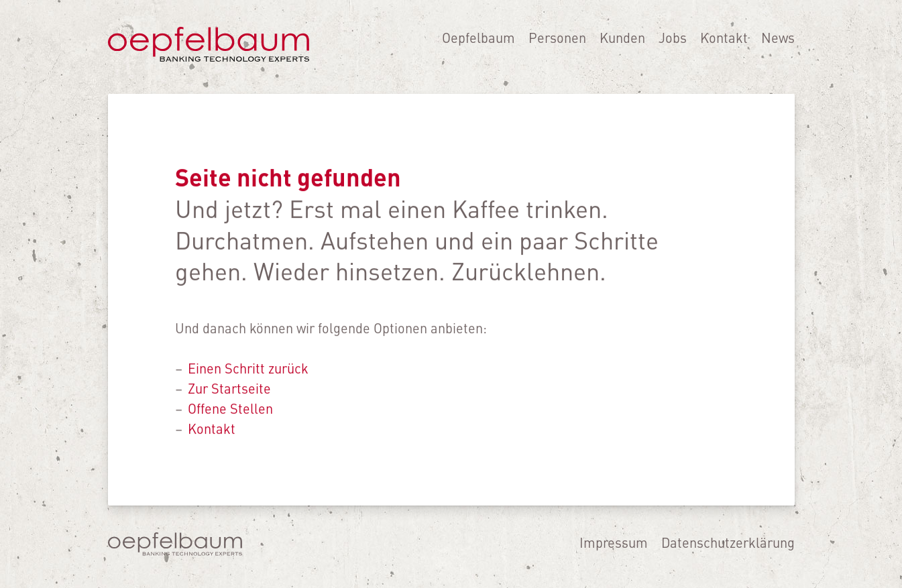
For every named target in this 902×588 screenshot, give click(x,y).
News (778, 45)
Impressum (614, 542)
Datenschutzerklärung (728, 542)
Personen (557, 45)
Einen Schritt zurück (248, 368)
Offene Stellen (230, 408)
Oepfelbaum (478, 45)
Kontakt (724, 45)
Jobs (673, 45)
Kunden (622, 45)
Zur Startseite (229, 388)
